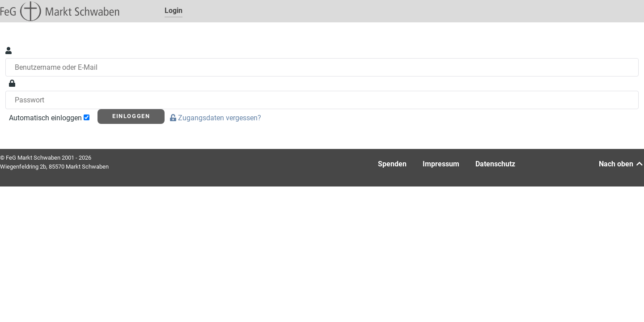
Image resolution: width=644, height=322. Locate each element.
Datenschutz (495, 164)
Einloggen (131, 116)
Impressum (441, 164)
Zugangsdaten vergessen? (216, 118)
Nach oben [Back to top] (621, 164)
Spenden (392, 164)
